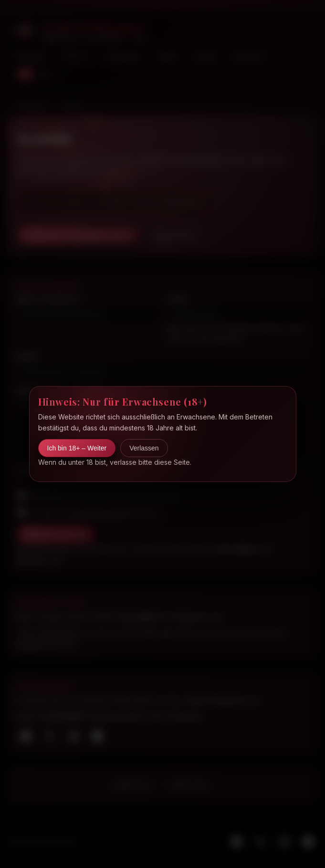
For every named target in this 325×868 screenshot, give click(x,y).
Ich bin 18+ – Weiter (77, 448)
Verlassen (144, 448)
